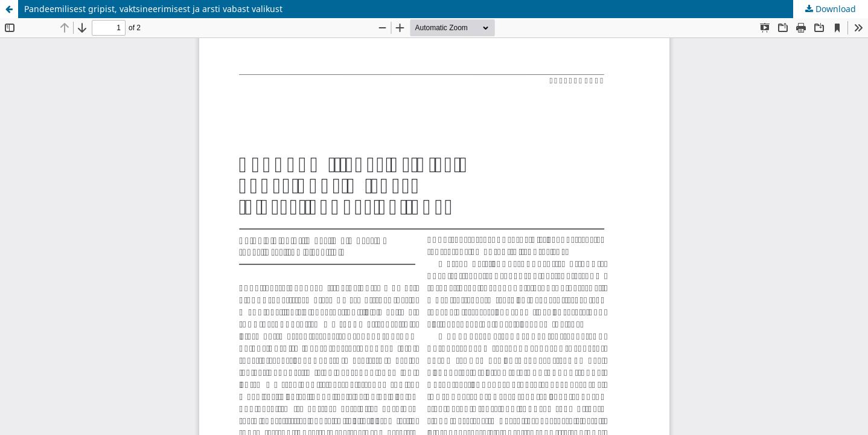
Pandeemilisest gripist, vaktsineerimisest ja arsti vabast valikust (153, 9)
